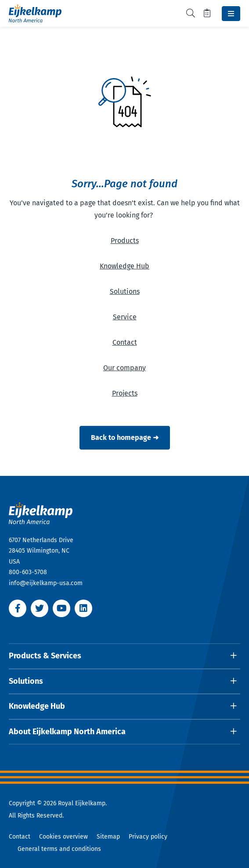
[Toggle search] (191, 13)
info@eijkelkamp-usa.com (46, 583)
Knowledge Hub (124, 266)
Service (125, 317)
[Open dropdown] (124, 656)
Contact (125, 342)
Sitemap (108, 837)
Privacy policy (148, 837)
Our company (124, 368)
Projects (125, 393)
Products (125, 241)
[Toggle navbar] (231, 14)
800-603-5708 (28, 572)
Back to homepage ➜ (125, 438)
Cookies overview (63, 837)
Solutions (125, 291)
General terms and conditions (59, 849)
